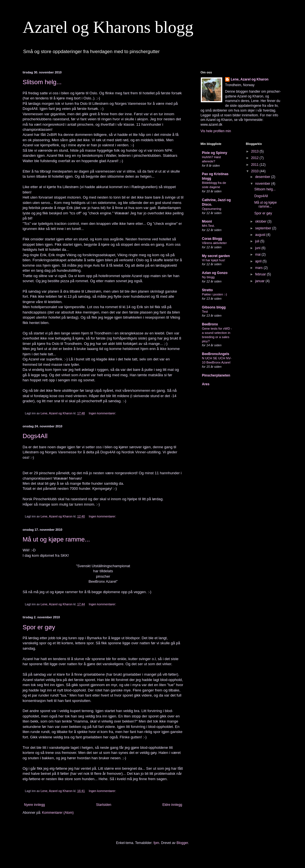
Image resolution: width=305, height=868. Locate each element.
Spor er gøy (39, 627)
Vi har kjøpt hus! (213, 260)
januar (260, 281)
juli (258, 241)
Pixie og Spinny (214, 153)
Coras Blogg (212, 239)
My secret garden (216, 256)
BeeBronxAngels (216, 354)
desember (263, 177)
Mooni (207, 221)
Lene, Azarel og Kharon (250, 79)
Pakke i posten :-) (214, 294)
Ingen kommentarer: (103, 413)
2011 (255, 165)
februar (261, 274)
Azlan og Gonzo (215, 273)
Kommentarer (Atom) (58, 813)
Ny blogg (208, 277)
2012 (255, 158)
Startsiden (104, 805)
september (263, 228)
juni (258, 248)
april (259, 261)
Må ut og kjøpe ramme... (56, 539)
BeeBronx (210, 324)
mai (258, 254)
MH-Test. (208, 226)
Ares (206, 384)
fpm (156, 843)
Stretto (207, 290)
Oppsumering (212, 209)
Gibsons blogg (214, 307)
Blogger (182, 843)
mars (259, 268)
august (261, 235)
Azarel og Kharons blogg (108, 27)
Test (205, 312)
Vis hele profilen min (216, 131)
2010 (255, 171)
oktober (261, 221)
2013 (255, 151)
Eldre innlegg (172, 805)
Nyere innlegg (34, 805)
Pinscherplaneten (216, 375)
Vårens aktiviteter (214, 243)
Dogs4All (35, 436)
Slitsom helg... (42, 82)
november (263, 184)
